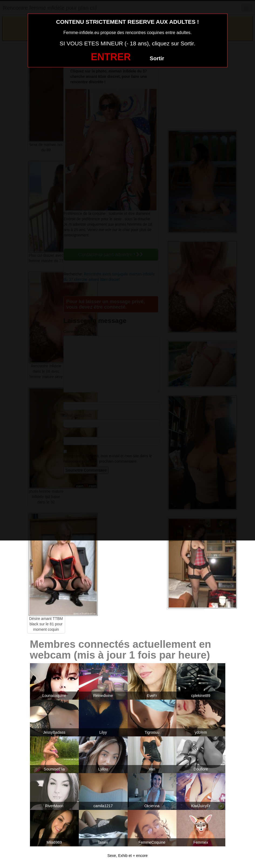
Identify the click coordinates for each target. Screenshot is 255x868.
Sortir (157, 58)
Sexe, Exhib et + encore (127, 856)
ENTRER (111, 57)
